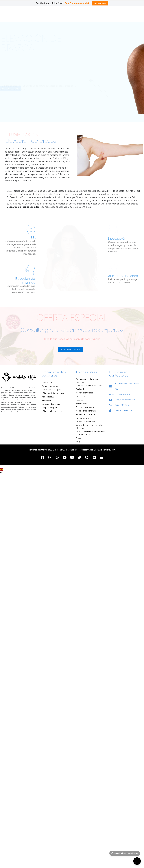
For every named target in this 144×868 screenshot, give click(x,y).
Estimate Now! (100, 3)
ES (2, 470)
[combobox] (2, 469)
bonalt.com (111, 449)
